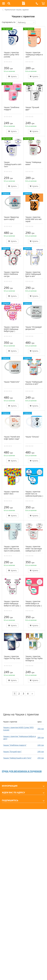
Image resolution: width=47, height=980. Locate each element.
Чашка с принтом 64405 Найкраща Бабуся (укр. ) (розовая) (11, 330)
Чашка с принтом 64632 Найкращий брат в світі (33, 274)
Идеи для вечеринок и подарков (22, 771)
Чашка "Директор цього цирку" (11, 218)
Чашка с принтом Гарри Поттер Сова (12, 657)
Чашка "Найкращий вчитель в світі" (34, 383)
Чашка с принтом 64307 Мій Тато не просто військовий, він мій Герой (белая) (12, 551)
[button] (37, 3)
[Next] (32, 694)
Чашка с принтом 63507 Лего (11, 493)
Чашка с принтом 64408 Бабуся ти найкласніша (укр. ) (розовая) (34, 604)
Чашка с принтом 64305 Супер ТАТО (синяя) (11, 55)
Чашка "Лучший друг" (12, 752)
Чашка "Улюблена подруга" (15, 745)
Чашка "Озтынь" (32, 437)
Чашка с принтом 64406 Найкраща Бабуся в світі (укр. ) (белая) (12, 604)
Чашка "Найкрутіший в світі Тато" (17, 758)
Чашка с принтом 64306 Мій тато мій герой (33, 219)
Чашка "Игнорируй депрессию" (34, 328)
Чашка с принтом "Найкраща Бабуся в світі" (34, 55)
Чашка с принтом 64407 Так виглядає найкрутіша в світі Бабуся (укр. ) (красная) (34, 551)
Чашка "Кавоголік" (12, 382)
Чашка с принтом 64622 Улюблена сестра (11, 274)
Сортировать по (9, 22)
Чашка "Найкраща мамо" (33, 163)
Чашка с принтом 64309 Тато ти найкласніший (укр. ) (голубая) (34, 495)
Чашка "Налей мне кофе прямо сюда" (12, 438)
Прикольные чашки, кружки (17, 10)
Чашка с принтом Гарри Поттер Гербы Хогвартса (34, 658)
